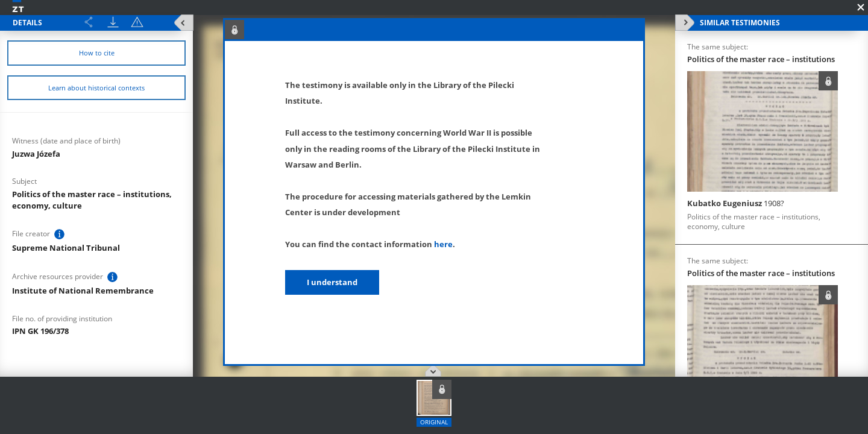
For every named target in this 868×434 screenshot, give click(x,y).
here (443, 244)
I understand (332, 282)
